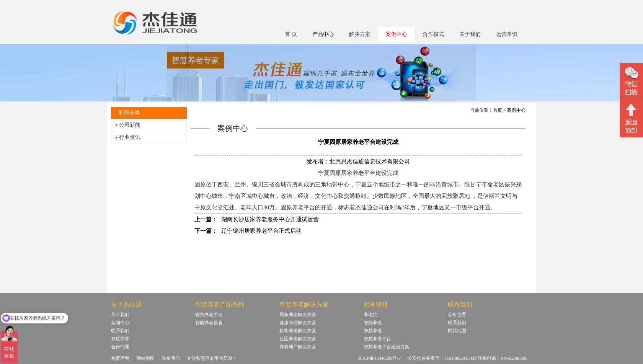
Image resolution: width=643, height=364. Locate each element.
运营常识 (507, 34)
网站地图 (457, 331)
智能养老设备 (209, 323)
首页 (498, 110)
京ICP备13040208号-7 (379, 358)
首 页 (291, 34)
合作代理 (120, 347)
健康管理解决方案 (298, 323)
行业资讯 (130, 137)
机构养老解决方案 (298, 331)
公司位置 (457, 315)
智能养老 (373, 323)
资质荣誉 (120, 339)
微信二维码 (631, 81)
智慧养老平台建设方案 (387, 347)
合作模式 (433, 34)
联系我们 (120, 331)
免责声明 (120, 358)
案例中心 (397, 34)
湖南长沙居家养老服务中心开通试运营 (270, 219)
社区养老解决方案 (298, 339)
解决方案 (360, 34)
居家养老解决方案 (298, 315)
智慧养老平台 (209, 315)
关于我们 (470, 34)
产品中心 (323, 34)
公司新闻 (130, 125)
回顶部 (631, 118)
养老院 (370, 315)
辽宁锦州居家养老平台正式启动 (261, 231)
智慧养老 (373, 331)
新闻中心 (120, 323)
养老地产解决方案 (298, 347)
